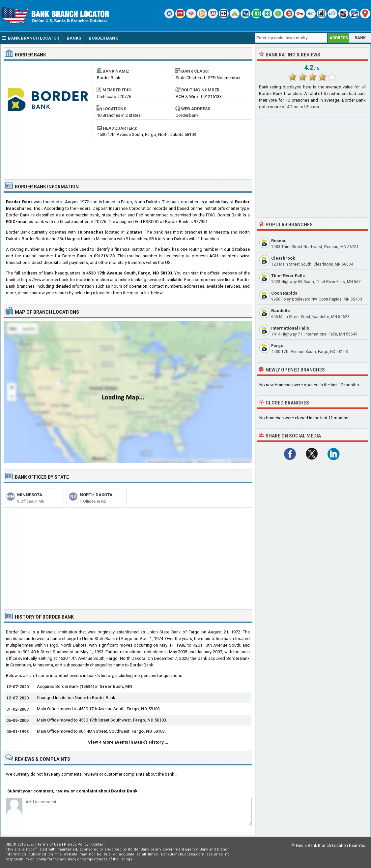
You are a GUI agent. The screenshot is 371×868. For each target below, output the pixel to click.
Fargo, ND (137, 709)
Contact (98, 844)
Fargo (277, 346)
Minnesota (30, 495)
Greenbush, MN (116, 686)
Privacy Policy (76, 844)
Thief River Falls (288, 276)
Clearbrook (283, 258)
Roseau (279, 241)
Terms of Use (49, 844)
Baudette (281, 311)
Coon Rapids (284, 293)
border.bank (187, 115)
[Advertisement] (128, 157)
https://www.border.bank (45, 280)
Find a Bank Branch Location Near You (331, 846)
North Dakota (96, 495)
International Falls (290, 328)
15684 (87, 686)
